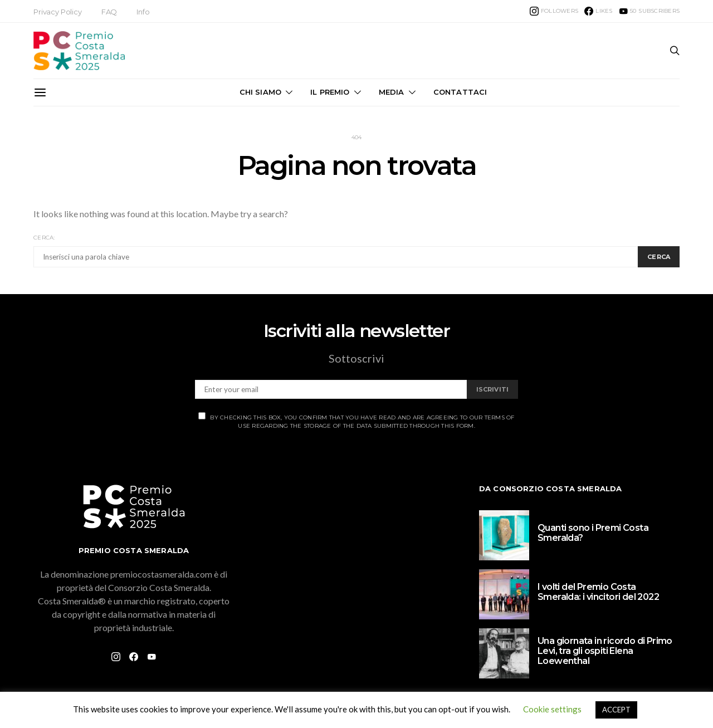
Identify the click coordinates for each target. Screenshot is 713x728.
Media (392, 92)
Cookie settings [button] (552, 709)
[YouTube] (649, 11)
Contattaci (460, 92)
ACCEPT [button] (616, 710)
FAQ (109, 12)
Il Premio (330, 92)
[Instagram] (554, 11)
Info (143, 12)
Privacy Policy (58, 12)
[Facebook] (598, 11)
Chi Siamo (260, 92)
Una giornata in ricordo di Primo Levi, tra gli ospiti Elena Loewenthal (605, 651)
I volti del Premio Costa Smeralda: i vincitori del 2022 (598, 592)
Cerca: (44, 238)
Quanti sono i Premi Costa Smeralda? (593, 533)
